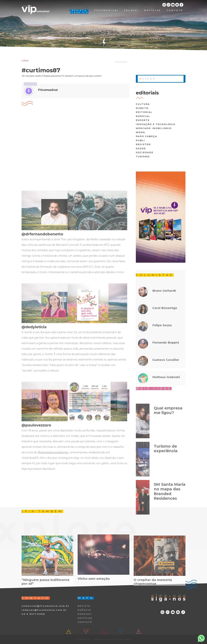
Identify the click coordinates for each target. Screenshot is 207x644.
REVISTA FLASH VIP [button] (79, 12)
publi (140, 140)
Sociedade (145, 152)
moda (140, 132)
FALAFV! (131, 10)
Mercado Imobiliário (154, 128)
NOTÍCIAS (153, 10)
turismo (143, 156)
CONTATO (175, 10)
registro (143, 144)
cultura (143, 104)
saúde (141, 148)
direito (142, 108)
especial (143, 116)
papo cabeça (146, 136)
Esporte (143, 120)
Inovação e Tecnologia (156, 124)
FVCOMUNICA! (106, 10)
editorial (144, 112)
